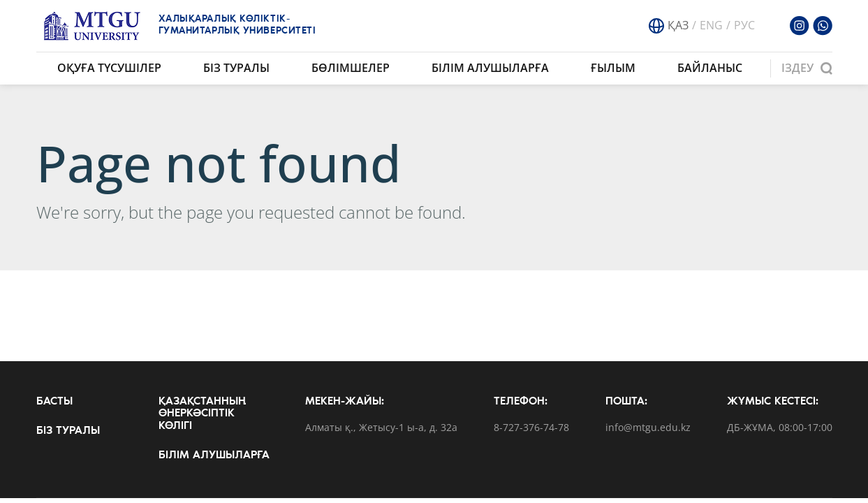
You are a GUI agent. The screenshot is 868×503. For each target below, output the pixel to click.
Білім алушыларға (490, 68)
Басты (54, 402)
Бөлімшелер (351, 68)
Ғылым (613, 68)
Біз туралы (236, 68)
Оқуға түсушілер (109, 68)
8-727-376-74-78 (531, 428)
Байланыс (710, 68)
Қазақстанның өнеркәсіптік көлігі (202, 414)
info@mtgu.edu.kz (648, 428)
